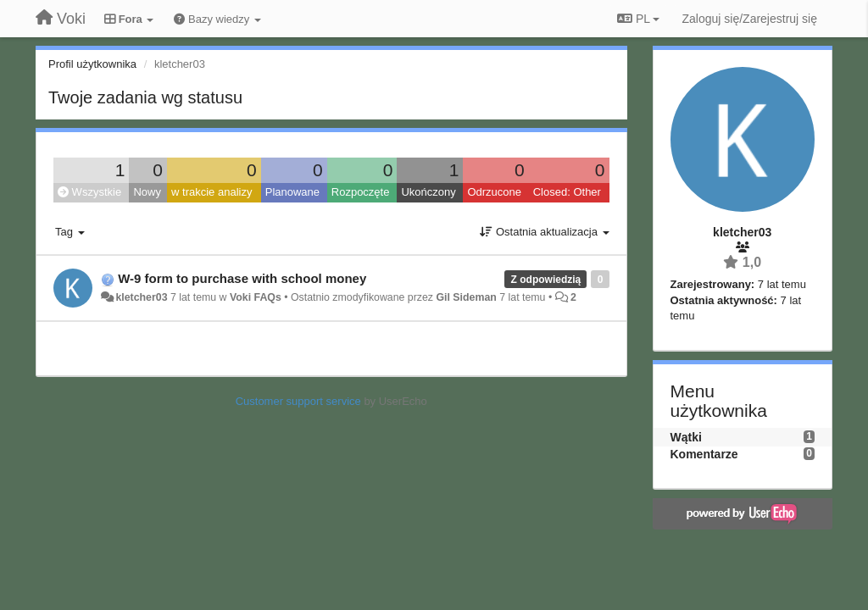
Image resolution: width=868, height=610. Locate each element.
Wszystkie (89, 192)
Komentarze (704, 454)
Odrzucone (494, 192)
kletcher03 (141, 297)
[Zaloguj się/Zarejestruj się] (749, 19)
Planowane (292, 192)
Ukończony (428, 192)
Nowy (147, 192)
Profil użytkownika (92, 64)
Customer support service (298, 401)
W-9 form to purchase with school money (242, 278)
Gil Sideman (466, 297)
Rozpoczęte (361, 192)
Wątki (686, 437)
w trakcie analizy (211, 192)
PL (638, 19)
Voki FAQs (256, 297)
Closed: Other (567, 192)
